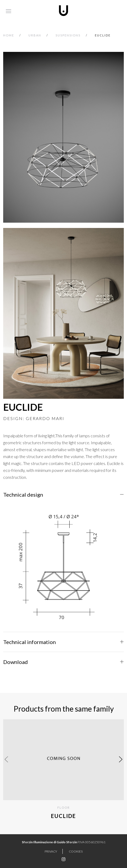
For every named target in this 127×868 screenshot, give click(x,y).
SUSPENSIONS (68, 35)
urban (35, 35)
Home (9, 35)
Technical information (29, 642)
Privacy (51, 851)
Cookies (76, 851)
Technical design (23, 495)
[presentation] (6, 759)
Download (16, 662)
